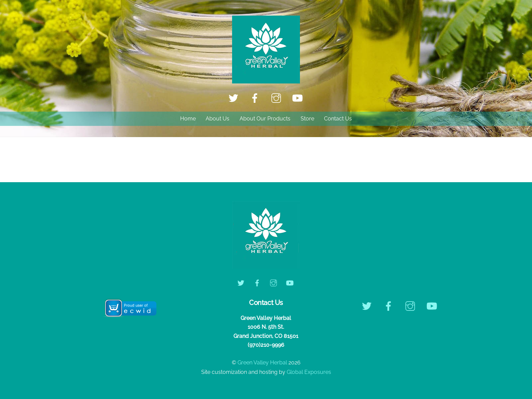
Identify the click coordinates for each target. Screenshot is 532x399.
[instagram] (277, 98)
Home (188, 119)
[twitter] (235, 98)
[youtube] (299, 98)
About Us (217, 119)
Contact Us (338, 119)
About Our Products (265, 119)
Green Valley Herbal (262, 363)
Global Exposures (309, 372)
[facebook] (256, 98)
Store (307, 119)
